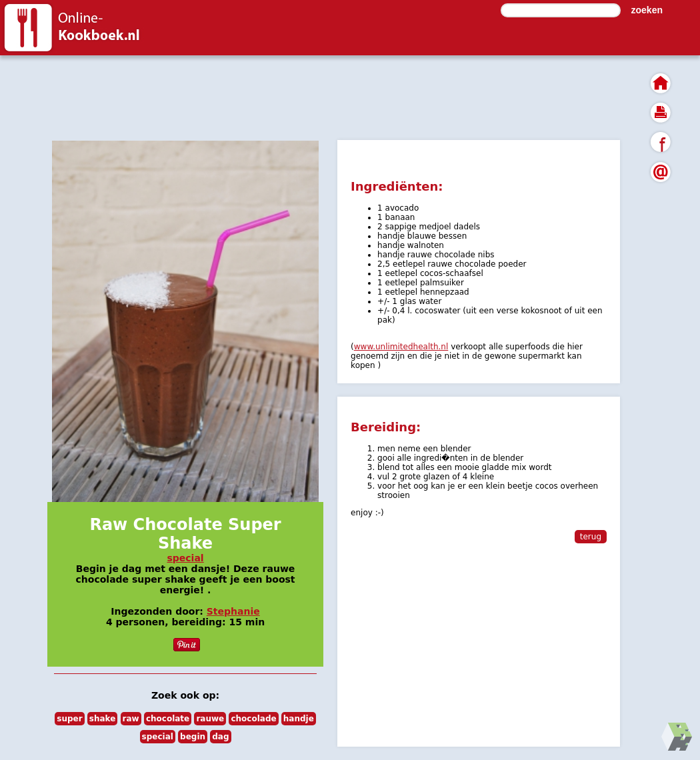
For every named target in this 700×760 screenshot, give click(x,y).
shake (103, 719)
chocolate (168, 719)
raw (131, 719)
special (185, 558)
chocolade (253, 719)
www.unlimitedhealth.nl (401, 347)
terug (591, 537)
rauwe (210, 719)
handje (299, 719)
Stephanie (233, 611)
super (69, 719)
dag (220, 737)
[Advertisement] (333, 97)
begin (193, 737)
